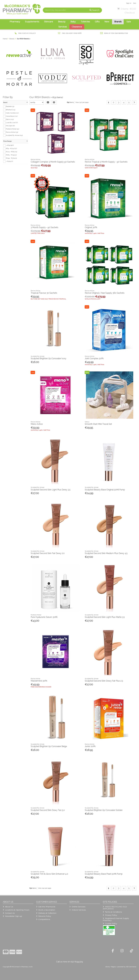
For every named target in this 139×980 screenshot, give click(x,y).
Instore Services (78, 910)
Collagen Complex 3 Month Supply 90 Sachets (53, 162)
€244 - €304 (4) (11, 158)
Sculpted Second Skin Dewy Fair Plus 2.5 (104, 681)
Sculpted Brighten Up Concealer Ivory (48, 358)
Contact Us (9, 913)
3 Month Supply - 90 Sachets (45, 227)
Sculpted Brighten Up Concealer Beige (49, 746)
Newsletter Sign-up (12, 916)
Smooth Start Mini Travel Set (98, 424)
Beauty (62, 22)
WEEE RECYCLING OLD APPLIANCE (115, 908)
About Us (8, 907)
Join (135, 3)
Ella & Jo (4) (10, 119)
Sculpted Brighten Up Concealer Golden (104, 810)
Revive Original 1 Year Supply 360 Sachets (105, 293)
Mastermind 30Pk (39, 681)
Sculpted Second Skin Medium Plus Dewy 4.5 (106, 553)
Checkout (130, 13)
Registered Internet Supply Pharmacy (116, 919)
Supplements (32, 22)
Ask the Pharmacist (46, 907)
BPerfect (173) (11, 110)
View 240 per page (82, 102)
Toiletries (85, 22)
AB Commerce (131, 967)
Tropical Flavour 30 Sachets (44, 293)
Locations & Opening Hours (16, 910)
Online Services (77, 907)
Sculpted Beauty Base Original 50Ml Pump (105, 490)
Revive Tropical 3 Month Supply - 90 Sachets (106, 162)
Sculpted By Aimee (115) (14, 135)
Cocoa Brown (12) (12, 116)
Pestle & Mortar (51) (12, 129)
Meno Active (37, 424)
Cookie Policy (110, 924)
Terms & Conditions (112, 912)
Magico (113, 967)
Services (63, 27)
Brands (118, 22)
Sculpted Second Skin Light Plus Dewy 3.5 (51, 490)
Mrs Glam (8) (10, 126)
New (107, 22)
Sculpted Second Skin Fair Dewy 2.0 (48, 553)
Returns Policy (44, 916)
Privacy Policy (110, 915)
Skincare (49, 22)
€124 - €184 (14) (11, 152)
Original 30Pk (91, 227)
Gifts (97, 22)
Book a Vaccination (46, 910)
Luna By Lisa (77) (12, 123)
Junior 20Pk (90, 746)
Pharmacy (15, 22)
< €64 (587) (10, 145)
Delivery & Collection (46, 913)
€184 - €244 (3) (11, 155)
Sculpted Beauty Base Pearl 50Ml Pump (104, 874)
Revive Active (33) (12, 132)
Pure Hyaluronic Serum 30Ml (44, 617)
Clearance (77, 27)
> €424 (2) (9, 161)
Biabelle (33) (10, 106)
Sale (129, 22)
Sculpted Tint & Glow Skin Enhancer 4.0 (49, 874)
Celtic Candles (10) (12, 113)
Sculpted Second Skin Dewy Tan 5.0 (48, 810)
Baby (73, 22)
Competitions (43, 919)
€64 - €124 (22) (11, 148)
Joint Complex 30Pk (94, 358)
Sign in (129, 3)
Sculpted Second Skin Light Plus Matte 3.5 (105, 617)
